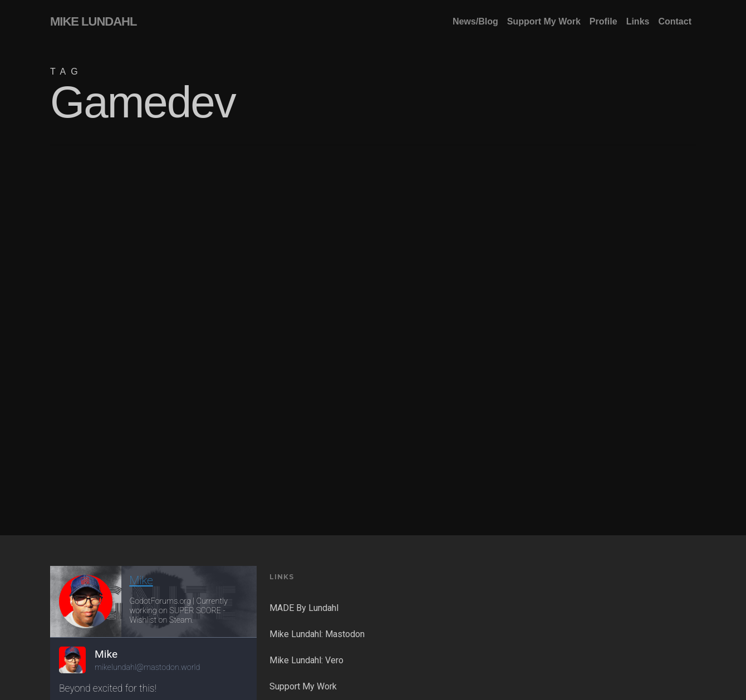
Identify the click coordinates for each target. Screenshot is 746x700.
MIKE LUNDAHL (93, 22)
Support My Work (303, 686)
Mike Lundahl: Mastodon (317, 634)
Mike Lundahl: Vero (306, 660)
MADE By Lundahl (304, 608)
